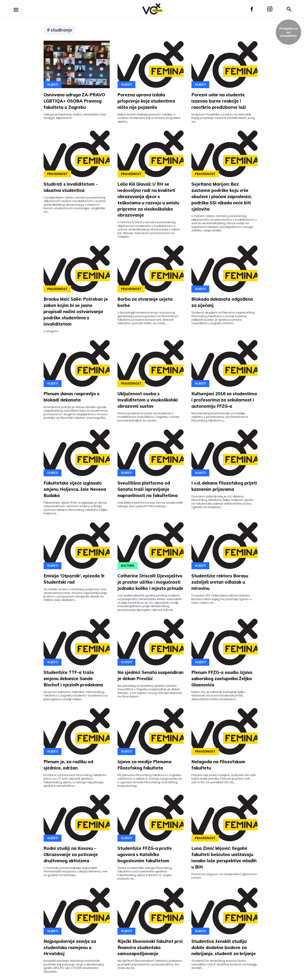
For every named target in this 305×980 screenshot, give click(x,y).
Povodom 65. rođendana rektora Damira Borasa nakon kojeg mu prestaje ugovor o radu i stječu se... (222, 599)
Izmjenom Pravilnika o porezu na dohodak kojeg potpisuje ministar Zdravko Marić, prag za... (223, 118)
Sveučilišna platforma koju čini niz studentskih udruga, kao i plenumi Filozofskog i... (150, 504)
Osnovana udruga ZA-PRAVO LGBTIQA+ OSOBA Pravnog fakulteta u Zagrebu (74, 101)
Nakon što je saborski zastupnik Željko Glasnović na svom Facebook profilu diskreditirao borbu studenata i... (218, 695)
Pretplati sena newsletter (288, 32)
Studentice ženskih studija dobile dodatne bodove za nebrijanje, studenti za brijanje (224, 948)
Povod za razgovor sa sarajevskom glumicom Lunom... (224, 876)
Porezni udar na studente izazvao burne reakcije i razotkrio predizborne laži (219, 101)
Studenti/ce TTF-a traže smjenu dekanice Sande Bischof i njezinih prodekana (73, 679)
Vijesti (53, 85)
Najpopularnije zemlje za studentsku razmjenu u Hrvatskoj (70, 948)
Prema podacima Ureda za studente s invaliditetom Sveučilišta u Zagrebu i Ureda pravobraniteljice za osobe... (148, 417)
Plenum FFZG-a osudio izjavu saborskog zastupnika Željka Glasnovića (222, 679)
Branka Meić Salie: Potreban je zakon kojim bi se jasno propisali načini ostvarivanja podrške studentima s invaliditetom (76, 312)
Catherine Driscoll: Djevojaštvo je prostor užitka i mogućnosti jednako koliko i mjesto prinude (150, 582)
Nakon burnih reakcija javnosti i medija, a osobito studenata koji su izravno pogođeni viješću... (149, 118)
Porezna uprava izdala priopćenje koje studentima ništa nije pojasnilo (146, 101)
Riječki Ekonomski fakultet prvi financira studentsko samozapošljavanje (150, 948)
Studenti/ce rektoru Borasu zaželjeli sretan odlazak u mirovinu (220, 582)
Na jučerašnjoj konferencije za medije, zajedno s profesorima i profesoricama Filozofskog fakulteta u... (220, 417)
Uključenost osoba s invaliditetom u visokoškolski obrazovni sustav (148, 400)
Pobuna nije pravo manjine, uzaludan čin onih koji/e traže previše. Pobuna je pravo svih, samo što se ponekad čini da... (224, 779)
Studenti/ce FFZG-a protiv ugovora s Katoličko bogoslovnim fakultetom (145, 854)
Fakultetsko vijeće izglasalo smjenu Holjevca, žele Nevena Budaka (75, 489)
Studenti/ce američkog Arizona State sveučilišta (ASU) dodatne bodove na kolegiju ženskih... (224, 964)
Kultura (128, 566)
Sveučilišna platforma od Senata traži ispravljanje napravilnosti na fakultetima (148, 489)
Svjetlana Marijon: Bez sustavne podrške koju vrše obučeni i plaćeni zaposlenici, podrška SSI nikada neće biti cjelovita (222, 197)
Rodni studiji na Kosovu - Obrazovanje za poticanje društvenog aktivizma (71, 854)
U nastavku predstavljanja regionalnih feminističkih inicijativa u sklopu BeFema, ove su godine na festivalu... (75, 871)
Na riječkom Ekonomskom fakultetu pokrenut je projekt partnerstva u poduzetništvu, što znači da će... (150, 964)
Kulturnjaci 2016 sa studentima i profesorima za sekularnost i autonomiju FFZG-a (224, 400)
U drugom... (52, 331)
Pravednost (57, 174)
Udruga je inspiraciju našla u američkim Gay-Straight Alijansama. (75, 116)
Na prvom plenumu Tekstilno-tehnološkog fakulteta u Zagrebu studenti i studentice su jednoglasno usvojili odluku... (76, 695)
